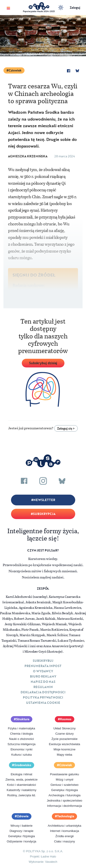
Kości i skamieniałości (22, 785)
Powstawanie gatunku (64, 774)
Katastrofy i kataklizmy (21, 790)
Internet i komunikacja (64, 831)
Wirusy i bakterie (22, 826)
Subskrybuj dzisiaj (43, 363)
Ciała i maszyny (65, 841)
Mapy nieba (65, 755)
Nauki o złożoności (22, 739)
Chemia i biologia (22, 734)
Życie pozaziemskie (65, 739)
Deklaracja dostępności (43, 692)
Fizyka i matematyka (22, 728)
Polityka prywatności (43, 697)
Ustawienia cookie (43, 703)
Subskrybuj (43, 661)
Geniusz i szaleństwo (64, 785)
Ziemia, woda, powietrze (22, 780)
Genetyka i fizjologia (64, 790)
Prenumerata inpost (43, 666)
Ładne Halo (49, 856)
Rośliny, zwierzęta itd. (21, 795)
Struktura (23, 719)
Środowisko (23, 765)
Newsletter (44, 500)
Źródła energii (65, 836)
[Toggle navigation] (8, 8)
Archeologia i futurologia (65, 795)
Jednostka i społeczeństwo (65, 801)
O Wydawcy (43, 671)
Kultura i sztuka (21, 755)
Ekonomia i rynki (21, 749)
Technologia (66, 816)
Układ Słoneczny (65, 728)
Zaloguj (75, 8)
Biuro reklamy (43, 676)
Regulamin (43, 687)
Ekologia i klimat (22, 774)
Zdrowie (23, 816)
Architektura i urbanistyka (64, 826)
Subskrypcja (44, 514)
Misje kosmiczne (65, 749)
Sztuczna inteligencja (22, 744)
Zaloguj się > (66, 428)
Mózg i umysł (64, 780)
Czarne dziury (64, 734)
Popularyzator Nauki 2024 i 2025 (39, 11)
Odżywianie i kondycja (21, 841)
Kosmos (66, 719)
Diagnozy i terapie (22, 831)
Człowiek (15, 70)
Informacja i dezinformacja (64, 806)
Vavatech (51, 862)
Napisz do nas (43, 682)
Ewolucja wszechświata (64, 744)
